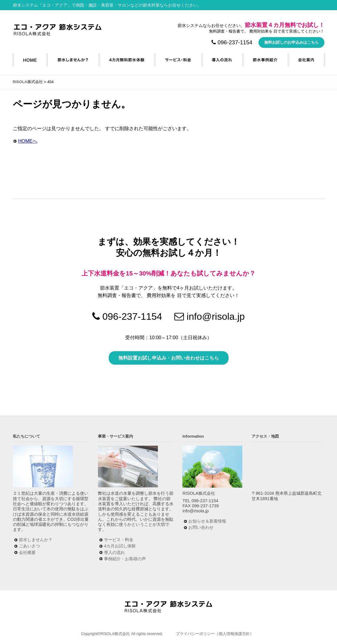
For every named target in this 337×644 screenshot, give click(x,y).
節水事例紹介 (265, 60)
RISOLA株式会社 (58, 30)
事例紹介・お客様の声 (125, 559)
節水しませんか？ (73, 60)
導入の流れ (222, 60)
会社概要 (27, 552)
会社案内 (306, 60)
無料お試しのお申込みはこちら (291, 42)
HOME (30, 60)
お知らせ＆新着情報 (207, 521)
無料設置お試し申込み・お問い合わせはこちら (169, 358)
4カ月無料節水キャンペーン (127, 60)
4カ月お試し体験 (120, 546)
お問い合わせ (201, 527)
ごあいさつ (29, 546)
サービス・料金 (178, 60)
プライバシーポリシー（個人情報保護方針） (215, 634)
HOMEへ (28, 141)
